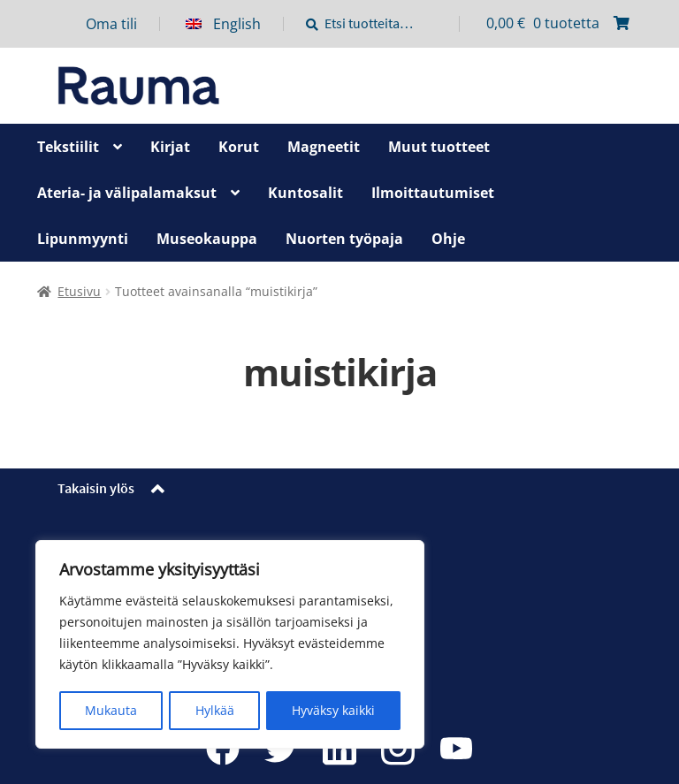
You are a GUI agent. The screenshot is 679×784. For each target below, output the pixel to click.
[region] (230, 645)
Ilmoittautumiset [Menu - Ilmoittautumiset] (433, 193)
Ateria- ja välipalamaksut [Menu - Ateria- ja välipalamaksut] (127, 193)
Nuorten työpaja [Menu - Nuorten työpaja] (344, 239)
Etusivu (79, 291)
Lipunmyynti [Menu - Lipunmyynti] (83, 239)
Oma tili (111, 24)
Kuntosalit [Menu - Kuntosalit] (305, 193)
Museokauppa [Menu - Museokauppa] (207, 239)
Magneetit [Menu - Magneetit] (324, 147)
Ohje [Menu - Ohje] (448, 239)
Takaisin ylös (96, 488)
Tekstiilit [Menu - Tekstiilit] (68, 147)
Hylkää (215, 710)
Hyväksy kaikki (333, 710)
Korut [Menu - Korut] (239, 147)
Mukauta (111, 710)
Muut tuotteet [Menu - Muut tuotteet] (439, 147)
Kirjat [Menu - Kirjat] (170, 147)
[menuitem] (235, 24)
